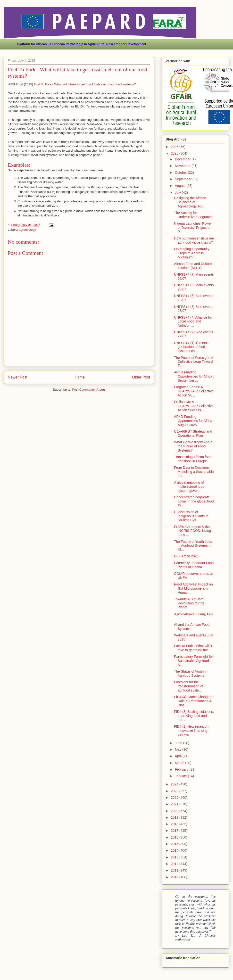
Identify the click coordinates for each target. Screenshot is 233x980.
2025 (175, 153)
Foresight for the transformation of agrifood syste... (189, 686)
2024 (175, 784)
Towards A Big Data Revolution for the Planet (189, 603)
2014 (175, 850)
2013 (175, 857)
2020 (175, 811)
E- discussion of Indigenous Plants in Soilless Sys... (191, 516)
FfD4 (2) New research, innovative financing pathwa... (192, 731)
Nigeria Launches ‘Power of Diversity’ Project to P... (193, 228)
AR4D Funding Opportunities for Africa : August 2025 (194, 421)
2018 (175, 824)
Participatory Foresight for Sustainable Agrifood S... (193, 661)
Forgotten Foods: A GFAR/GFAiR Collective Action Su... (194, 391)
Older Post (141, 377)
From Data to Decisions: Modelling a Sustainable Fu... (194, 472)
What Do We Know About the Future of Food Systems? (193, 446)
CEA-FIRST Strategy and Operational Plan (193, 433)
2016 (175, 837)
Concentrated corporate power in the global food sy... (194, 501)
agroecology (28, 230)
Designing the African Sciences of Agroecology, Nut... (190, 202)
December (183, 159)
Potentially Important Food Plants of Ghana (194, 565)
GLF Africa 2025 (186, 556)
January (181, 776)
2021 (175, 804)
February (182, 769)
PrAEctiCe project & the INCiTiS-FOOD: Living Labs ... (192, 531)
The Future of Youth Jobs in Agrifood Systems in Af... (193, 546)
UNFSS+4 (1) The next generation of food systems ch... (191, 347)
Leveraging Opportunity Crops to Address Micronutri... (192, 253)
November (183, 166)
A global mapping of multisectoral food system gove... (189, 486)
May (178, 749)
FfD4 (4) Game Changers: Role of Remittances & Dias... (194, 701)
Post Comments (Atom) (88, 390)
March (180, 763)
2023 (175, 791)
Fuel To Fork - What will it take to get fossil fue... (193, 648)
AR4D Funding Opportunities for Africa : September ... (194, 376)
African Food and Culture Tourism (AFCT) (193, 266)
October (181, 173)
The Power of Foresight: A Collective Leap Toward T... (194, 362)
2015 (175, 844)
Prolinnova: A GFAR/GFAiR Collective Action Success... (194, 406)
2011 (175, 870)
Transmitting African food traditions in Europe (193, 459)
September (183, 179)
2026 (175, 147)
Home (80, 377)
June (179, 743)
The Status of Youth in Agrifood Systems (191, 673)
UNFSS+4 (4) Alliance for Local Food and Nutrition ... (193, 321)
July (178, 192)
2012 (175, 864)
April (179, 756)
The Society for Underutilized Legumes (193, 215)
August (180, 186)
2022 (175, 798)
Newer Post (18, 377)
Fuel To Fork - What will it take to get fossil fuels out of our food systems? (85, 84)
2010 (175, 877)
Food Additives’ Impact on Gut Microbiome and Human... (193, 588)
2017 (175, 831)
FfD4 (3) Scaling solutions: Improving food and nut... (194, 716)
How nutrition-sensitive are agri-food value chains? (194, 240)
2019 (175, 817)
